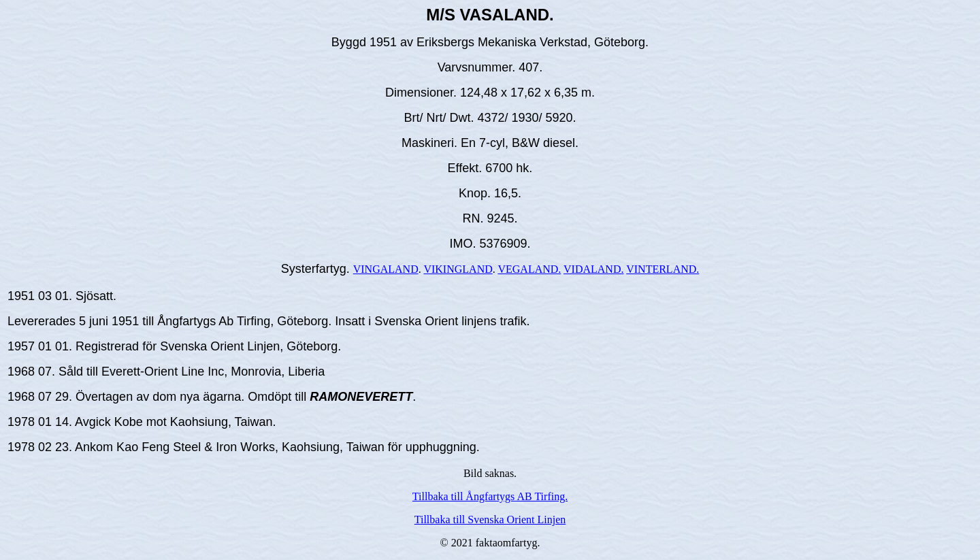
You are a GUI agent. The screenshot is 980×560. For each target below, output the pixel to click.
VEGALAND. (529, 269)
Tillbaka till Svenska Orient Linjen (490, 520)
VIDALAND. (593, 269)
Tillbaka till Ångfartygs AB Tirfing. (490, 496)
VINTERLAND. (663, 269)
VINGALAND (386, 269)
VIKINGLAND (458, 269)
